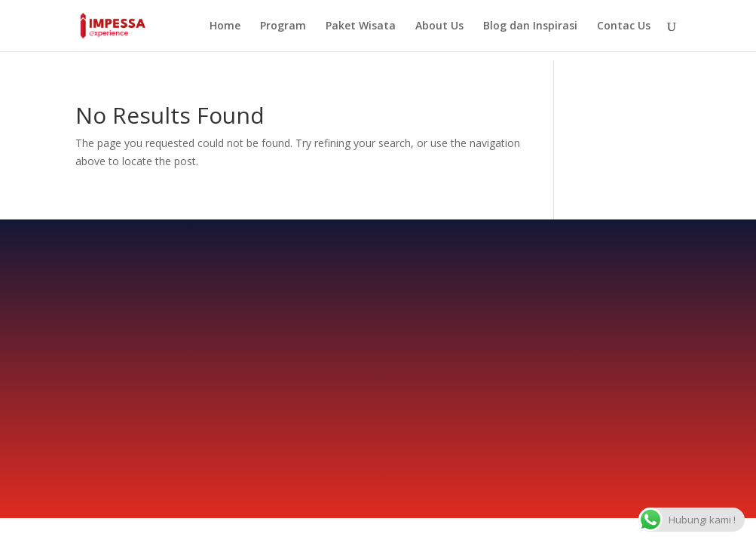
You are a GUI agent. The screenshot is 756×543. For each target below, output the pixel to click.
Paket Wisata (361, 26)
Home (225, 26)
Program (283, 26)
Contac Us (624, 26)
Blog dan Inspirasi (530, 26)
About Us (439, 26)
